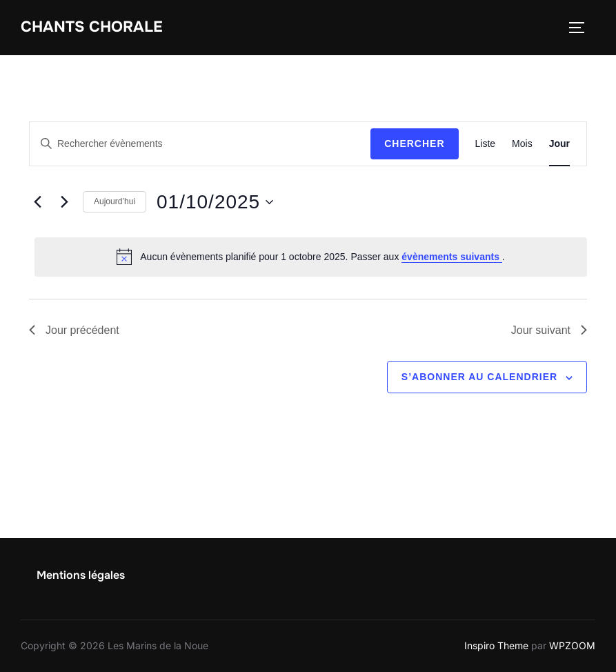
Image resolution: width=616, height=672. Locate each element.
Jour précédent (74, 330)
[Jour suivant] (64, 202)
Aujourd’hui (115, 201)
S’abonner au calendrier (479, 377)
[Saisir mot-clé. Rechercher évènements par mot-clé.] (200, 144)
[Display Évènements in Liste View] (486, 144)
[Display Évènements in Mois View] (522, 144)
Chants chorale (92, 27)
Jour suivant (549, 330)
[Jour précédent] (37, 202)
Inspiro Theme (496, 645)
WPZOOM (572, 645)
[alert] (311, 257)
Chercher (414, 144)
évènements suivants (452, 257)
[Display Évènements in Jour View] (559, 144)
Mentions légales (81, 575)
